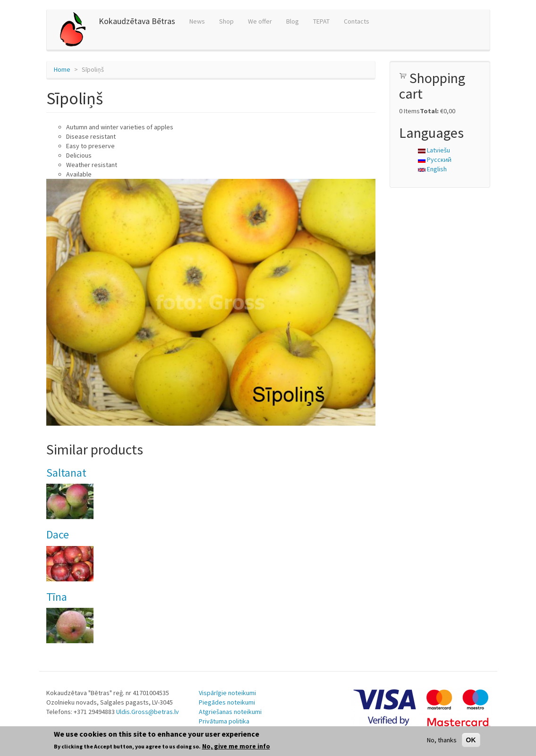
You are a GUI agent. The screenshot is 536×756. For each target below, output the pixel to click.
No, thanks (442, 740)
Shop (226, 21)
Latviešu (434, 150)
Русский (435, 160)
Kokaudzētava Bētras (137, 21)
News (197, 21)
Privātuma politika (224, 721)
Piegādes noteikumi (227, 702)
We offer (260, 21)
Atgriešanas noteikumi (230, 712)
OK (471, 740)
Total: (429, 111)
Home (62, 69)
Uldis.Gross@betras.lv (148, 712)
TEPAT (321, 21)
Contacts (357, 21)
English (432, 169)
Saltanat (66, 473)
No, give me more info (236, 746)
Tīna (57, 597)
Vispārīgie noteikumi (227, 693)
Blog (293, 21)
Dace (58, 534)
